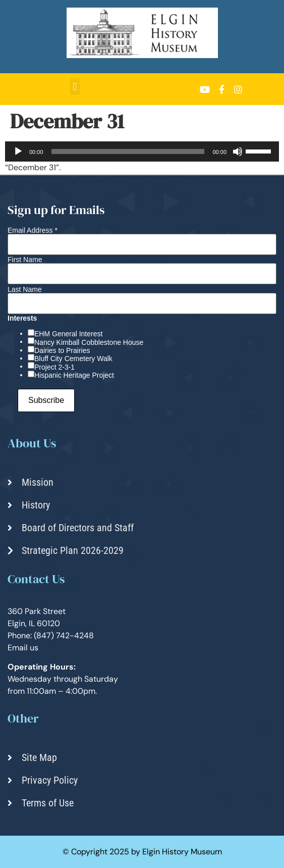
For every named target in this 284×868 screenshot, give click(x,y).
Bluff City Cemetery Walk (73, 359)
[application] (142, 151)
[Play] (18, 151)
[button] (75, 87)
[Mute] (238, 151)
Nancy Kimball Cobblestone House (89, 342)
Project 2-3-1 (54, 367)
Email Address (33, 230)
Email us (23, 648)
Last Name (25, 289)
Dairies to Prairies (62, 350)
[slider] (128, 151)
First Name (25, 260)
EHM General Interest (68, 334)
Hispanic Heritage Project (74, 375)
